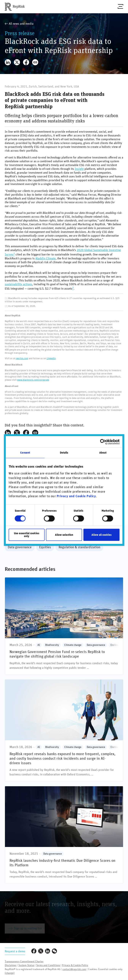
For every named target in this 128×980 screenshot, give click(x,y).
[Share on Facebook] (26, 62)
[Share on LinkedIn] (8, 62)
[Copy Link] (35, 62)
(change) (10, 973)
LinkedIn (51, 358)
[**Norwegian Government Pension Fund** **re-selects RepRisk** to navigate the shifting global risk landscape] (64, 626)
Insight (79, 169)
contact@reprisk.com (74, 969)
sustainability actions (18, 284)
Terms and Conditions (48, 965)
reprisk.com (22, 358)
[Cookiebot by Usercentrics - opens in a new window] (103, 442)
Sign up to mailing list (25, 928)
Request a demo (15, 951)
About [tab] (103, 453)
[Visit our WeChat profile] (54, 951)
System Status (26, 965)
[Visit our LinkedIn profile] (48, 951)
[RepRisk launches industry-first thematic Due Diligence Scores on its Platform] (64, 835)
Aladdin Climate (46, 258)
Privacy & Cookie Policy (75, 965)
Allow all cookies (101, 535)
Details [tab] (64, 453)
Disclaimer (11, 965)
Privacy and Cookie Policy (76, 496)
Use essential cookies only (27, 535)
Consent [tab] (25, 453)
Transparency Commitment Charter (24, 962)
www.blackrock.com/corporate (33, 380)
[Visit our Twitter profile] (41, 951)
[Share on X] (17, 62)
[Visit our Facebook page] (34, 951)
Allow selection (64, 535)
